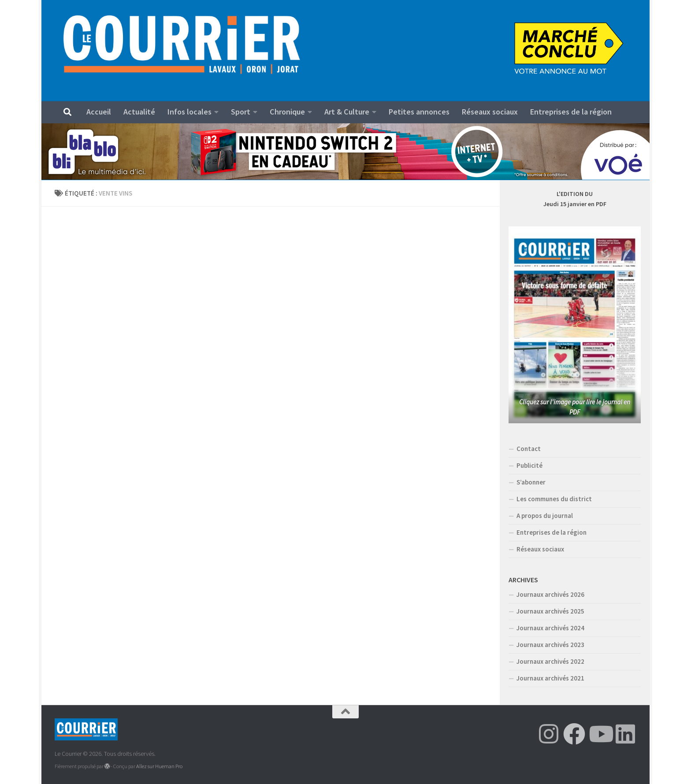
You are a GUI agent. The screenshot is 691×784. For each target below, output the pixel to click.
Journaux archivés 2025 (550, 611)
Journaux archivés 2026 (550, 594)
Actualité (139, 112)
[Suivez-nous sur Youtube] (600, 734)
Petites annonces (419, 112)
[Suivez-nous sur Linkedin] (625, 734)
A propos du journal (545, 516)
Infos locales (189, 112)
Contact (529, 449)
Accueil (99, 112)
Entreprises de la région (571, 112)
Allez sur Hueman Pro (159, 766)
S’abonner (531, 482)
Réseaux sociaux (490, 112)
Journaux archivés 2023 (550, 645)
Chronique (287, 112)
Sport (241, 112)
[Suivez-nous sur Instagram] (549, 734)
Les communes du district (554, 499)
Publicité (529, 465)
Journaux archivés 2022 (550, 661)
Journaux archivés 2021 (550, 678)
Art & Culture (347, 112)
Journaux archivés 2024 (550, 628)
